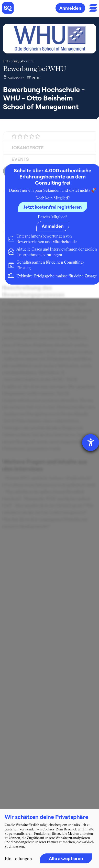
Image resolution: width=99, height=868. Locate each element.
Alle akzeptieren (66, 858)
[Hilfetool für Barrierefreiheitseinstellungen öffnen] (91, 443)
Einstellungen (18, 859)
